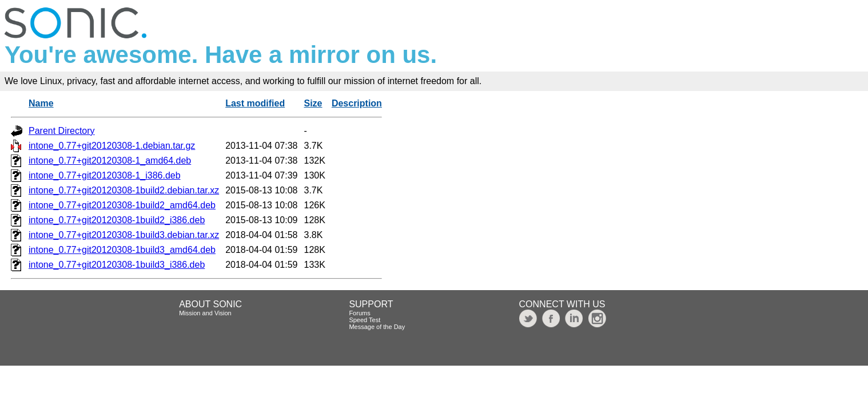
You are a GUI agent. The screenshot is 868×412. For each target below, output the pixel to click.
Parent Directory (62, 131)
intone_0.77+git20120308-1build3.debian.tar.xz (124, 235)
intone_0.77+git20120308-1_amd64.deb (110, 161)
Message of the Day (377, 327)
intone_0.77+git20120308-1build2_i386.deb (117, 220)
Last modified (255, 103)
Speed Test (365, 320)
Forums (359, 313)
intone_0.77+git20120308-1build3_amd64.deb (122, 250)
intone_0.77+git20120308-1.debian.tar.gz (112, 146)
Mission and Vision (205, 313)
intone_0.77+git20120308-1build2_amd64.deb (122, 205)
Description (357, 103)
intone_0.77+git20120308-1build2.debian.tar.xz (124, 190)
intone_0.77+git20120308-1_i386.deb (105, 175)
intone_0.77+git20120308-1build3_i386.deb (117, 265)
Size (313, 103)
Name (41, 103)
